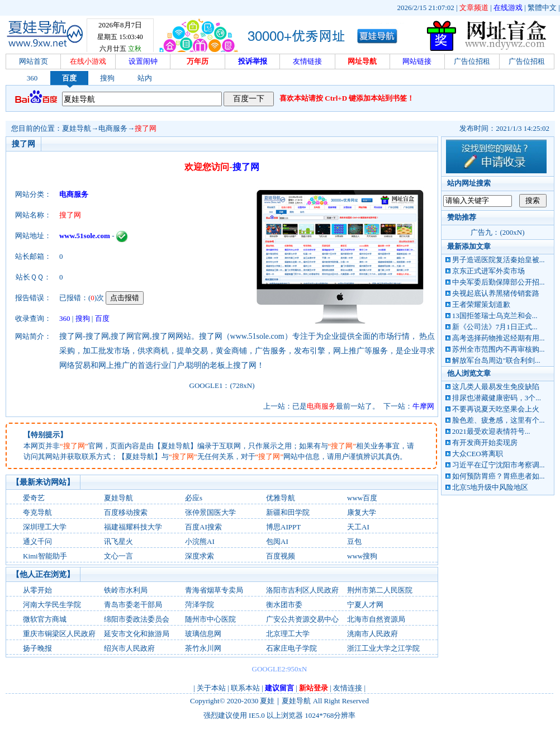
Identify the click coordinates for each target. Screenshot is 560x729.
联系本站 (245, 688)
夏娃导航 (77, 128)
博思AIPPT (283, 527)
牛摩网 (423, 406)
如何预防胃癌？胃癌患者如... (499, 476)
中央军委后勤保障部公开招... (499, 282)
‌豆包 (354, 541)
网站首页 (34, 61)
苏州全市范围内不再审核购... (499, 349)
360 (32, 78)
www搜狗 (362, 556)
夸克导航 (37, 512)
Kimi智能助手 (45, 556)
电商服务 (113, 128)
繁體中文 (542, 8)
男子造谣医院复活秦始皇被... (499, 260)
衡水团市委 (284, 605)
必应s (194, 498)
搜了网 (146, 128)
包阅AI (277, 541)
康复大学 (362, 512)
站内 (145, 78)
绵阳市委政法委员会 (137, 619)
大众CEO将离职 (478, 454)
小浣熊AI (200, 541)
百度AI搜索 (203, 527)
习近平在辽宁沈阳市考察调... (499, 465)
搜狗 (107, 78)
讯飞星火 (118, 541)
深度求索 (200, 556)
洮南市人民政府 (372, 634)
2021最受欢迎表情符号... (491, 431)
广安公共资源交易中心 (302, 619)
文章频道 (474, 8)
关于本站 (211, 688)
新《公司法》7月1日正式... (495, 327)
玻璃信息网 (203, 634)
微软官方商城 (45, 619)
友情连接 (348, 688)
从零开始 (37, 590)
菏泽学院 (200, 605)
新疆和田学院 (288, 512)
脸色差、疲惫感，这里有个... (499, 420)
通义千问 (37, 541)
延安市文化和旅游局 (137, 634)
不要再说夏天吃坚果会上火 (496, 409)
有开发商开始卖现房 (485, 442)
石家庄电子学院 (291, 648)
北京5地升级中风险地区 (490, 487)
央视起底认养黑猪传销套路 (496, 293)
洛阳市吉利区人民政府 (302, 590)
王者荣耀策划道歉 (481, 304)
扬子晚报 (37, 648)
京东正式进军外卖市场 (488, 271)
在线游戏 (508, 8)
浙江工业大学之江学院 (383, 648)
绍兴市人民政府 (129, 648)
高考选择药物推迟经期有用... (499, 338)
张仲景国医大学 (210, 512)
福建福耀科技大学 (133, 527)
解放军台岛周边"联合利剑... (496, 360)
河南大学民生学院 (52, 605)
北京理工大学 (288, 634)
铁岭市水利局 (126, 590)
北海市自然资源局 (376, 619)
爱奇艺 (34, 498)
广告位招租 (472, 61)
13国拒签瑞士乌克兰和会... (495, 316)
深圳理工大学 (45, 527)
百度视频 (281, 556)
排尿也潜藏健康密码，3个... (497, 398)
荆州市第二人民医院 (380, 590)
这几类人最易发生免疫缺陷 (496, 387)
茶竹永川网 (203, 648)
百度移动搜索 (126, 512)
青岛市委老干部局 (133, 605)
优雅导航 (281, 498)
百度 (69, 78)
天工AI (358, 527)
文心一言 (118, 556)
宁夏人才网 (365, 605)
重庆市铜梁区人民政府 (59, 634)
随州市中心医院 (210, 619)
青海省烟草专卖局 (214, 590)
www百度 (362, 498)
